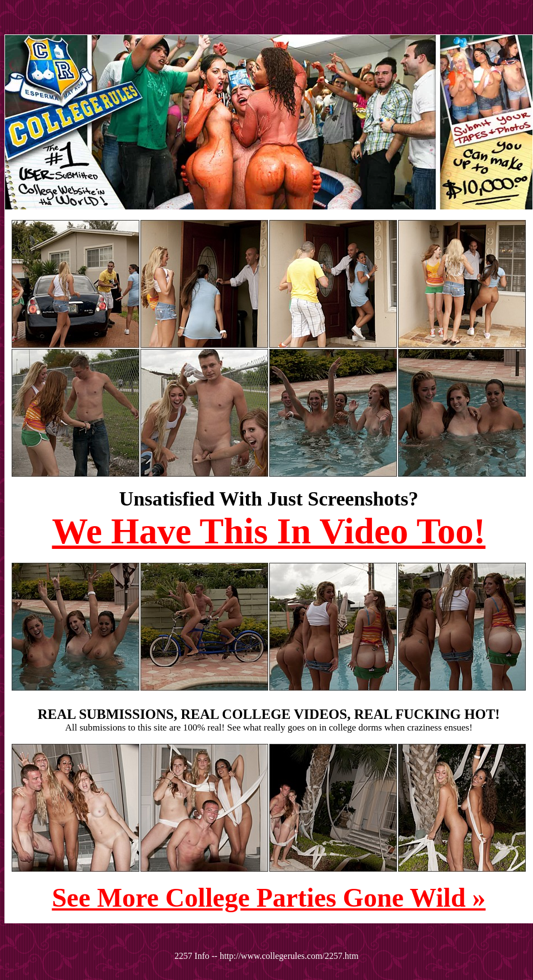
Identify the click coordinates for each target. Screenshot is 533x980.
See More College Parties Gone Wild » (268, 897)
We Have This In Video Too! (269, 531)
